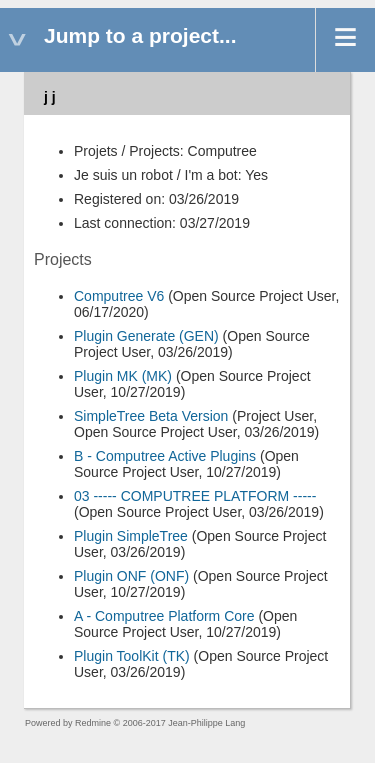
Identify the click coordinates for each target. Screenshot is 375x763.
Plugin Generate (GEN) (146, 336)
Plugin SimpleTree (131, 536)
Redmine (93, 723)
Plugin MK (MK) (123, 376)
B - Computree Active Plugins (165, 456)
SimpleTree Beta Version (151, 416)
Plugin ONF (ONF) (131, 576)
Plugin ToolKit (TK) (132, 656)
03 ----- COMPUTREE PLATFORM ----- (195, 496)
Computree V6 (119, 296)
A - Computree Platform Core (164, 616)
